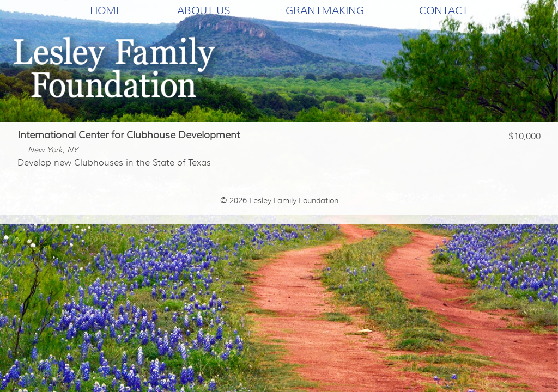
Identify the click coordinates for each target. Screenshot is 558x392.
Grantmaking (325, 10)
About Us (204, 10)
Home (106, 10)
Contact (444, 10)
